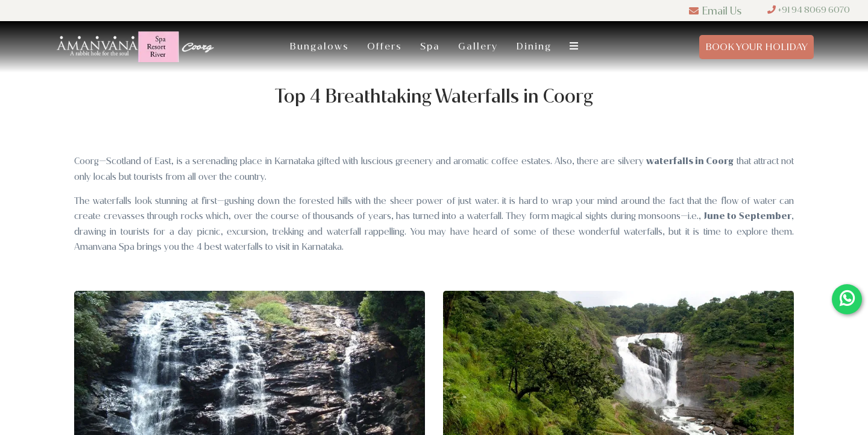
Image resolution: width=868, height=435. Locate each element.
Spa (430, 46)
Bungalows (319, 46)
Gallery (478, 46)
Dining (534, 46)
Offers (385, 46)
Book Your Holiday (756, 47)
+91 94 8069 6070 (809, 10)
